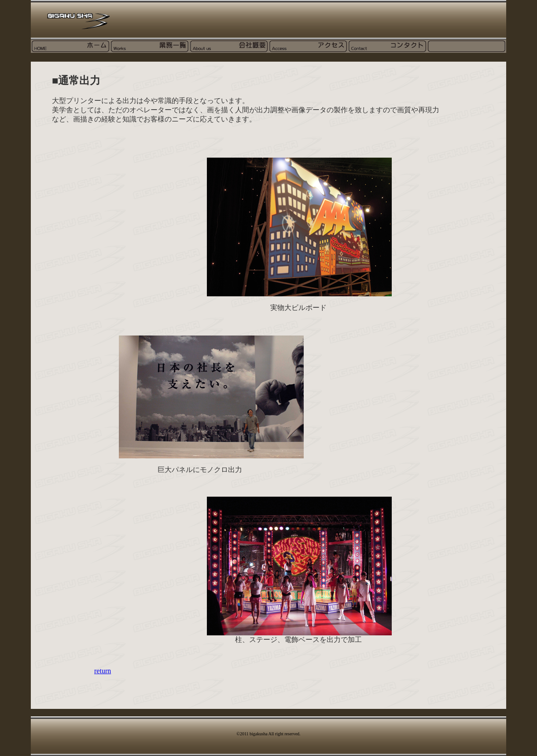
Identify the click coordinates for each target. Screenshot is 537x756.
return (103, 671)
